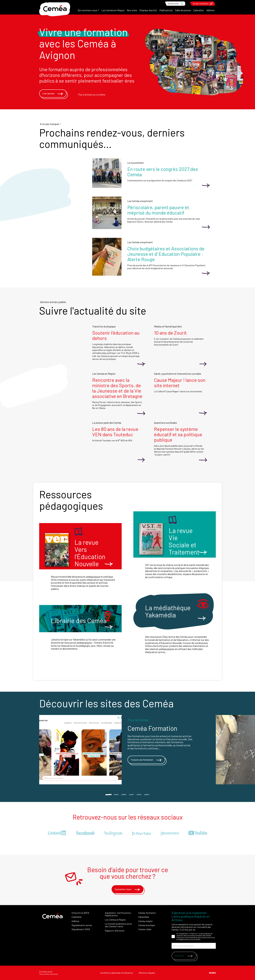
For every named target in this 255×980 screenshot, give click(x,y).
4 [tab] (131, 795)
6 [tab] (147, 795)
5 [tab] (139, 795)
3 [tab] (124, 795)
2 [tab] (116, 795)
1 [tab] (108, 795)
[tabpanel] (127, 750)
